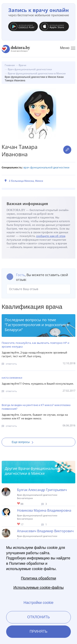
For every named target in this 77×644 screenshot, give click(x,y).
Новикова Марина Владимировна (44, 510)
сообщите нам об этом (51, 236)
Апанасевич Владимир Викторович (45, 531)
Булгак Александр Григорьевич (42, 490)
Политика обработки (38, 578)
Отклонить (38, 617)
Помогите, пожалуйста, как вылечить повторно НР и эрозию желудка (35, 345)
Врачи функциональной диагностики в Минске (33, 471)
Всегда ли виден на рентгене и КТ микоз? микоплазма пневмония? (36, 407)
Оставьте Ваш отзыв (38, 289)
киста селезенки (12, 378)
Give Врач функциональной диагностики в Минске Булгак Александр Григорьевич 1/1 (19, 504)
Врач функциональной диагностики (46, 167)
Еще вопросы (24, 442)
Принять (38, 631)
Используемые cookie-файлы (38, 588)
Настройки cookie (38, 603)
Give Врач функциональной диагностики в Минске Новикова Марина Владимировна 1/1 (19, 524)
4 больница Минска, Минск (26, 181)
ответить (11, 364)
